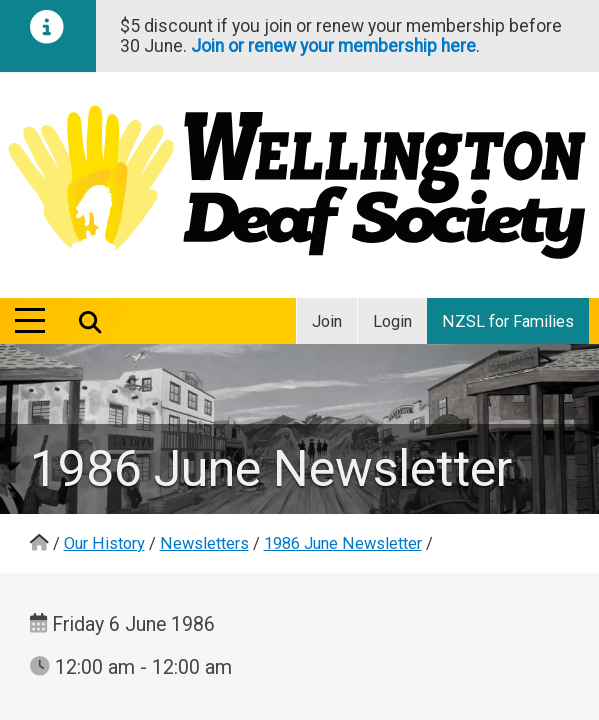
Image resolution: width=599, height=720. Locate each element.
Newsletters (204, 543)
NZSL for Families (508, 321)
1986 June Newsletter (343, 543)
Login (392, 321)
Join (327, 321)
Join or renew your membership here (333, 46)
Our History (104, 543)
